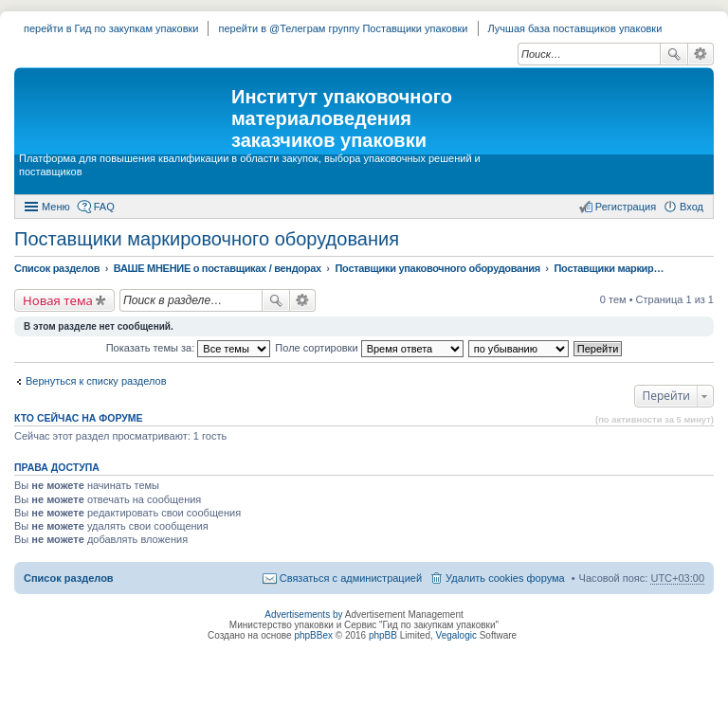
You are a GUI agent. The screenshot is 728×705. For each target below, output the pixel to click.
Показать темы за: (189, 348)
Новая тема (58, 300)
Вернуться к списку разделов (96, 381)
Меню (56, 207)
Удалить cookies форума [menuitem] (505, 578)
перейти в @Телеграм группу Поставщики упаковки (343, 28)
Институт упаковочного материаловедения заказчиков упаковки (342, 118)
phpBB (383, 635)
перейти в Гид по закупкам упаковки (111, 28)
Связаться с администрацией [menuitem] (351, 578)
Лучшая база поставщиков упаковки (575, 28)
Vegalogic (456, 635)
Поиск (674, 54)
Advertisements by (303, 615)
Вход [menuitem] (692, 207)
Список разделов (69, 578)
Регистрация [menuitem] (626, 207)
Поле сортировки (369, 348)
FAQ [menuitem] (104, 207)
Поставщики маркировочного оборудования (207, 239)
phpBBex (313, 635)
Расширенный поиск (701, 54)
